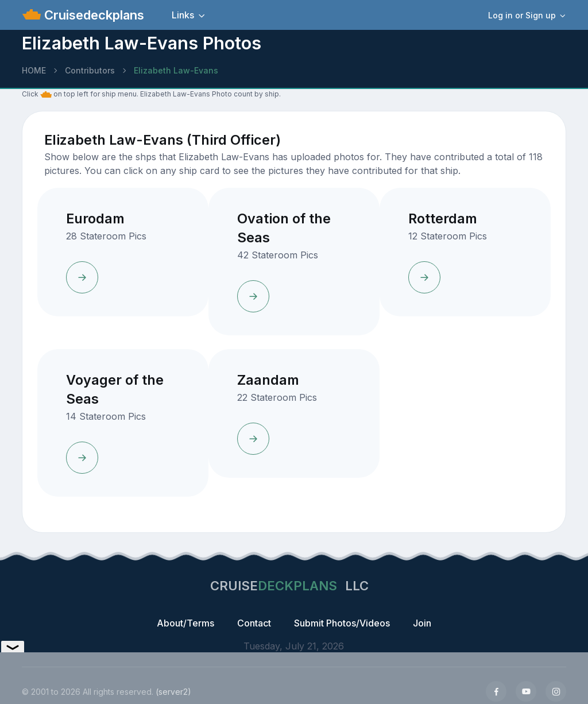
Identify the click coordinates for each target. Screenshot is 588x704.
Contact (254, 623)
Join (422, 623)
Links (183, 15)
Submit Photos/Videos (342, 623)
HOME (34, 70)
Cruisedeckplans (92, 15)
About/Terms (185, 623)
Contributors (90, 70)
